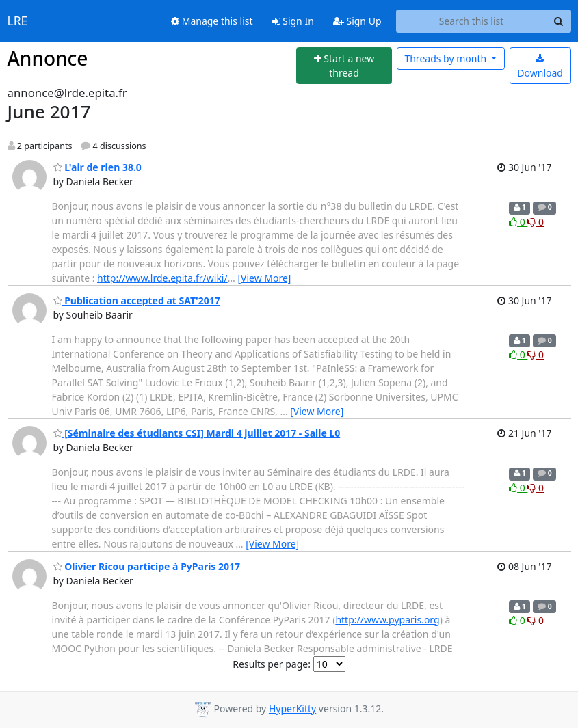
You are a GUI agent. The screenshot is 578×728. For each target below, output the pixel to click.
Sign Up (357, 21)
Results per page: (272, 664)
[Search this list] (472, 21)
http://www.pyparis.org (387, 620)
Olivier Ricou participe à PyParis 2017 (147, 566)
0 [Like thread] (518, 222)
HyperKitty (292, 709)
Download (540, 67)
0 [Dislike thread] (536, 222)
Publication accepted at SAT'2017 (137, 300)
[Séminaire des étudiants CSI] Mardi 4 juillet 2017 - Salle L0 (197, 433)
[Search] (559, 21)
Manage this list (212, 21)
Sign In (293, 21)
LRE (18, 21)
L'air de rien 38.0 (97, 167)
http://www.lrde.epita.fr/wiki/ (162, 278)
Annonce (48, 58)
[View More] (264, 278)
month (446, 58)
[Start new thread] (344, 66)
